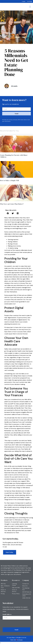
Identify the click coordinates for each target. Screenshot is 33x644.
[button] (30, 7)
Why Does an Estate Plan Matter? (12, 204)
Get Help (30, 1)
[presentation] (16, 624)
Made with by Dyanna (17, 640)
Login (24, 1)
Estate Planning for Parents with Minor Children (14, 156)
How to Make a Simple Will (9, 180)
